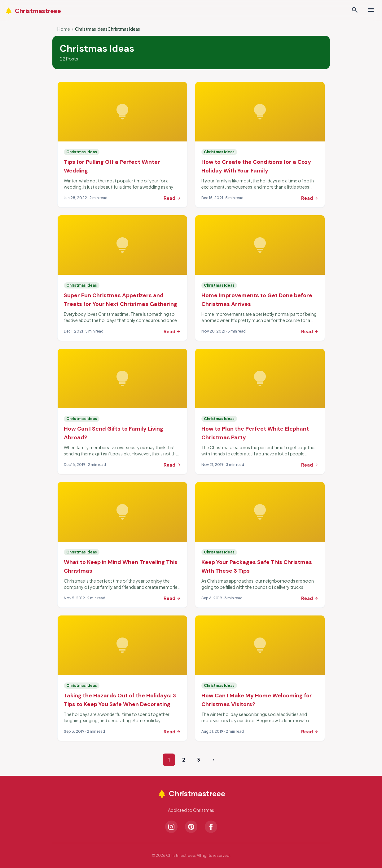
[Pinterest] (191, 827)
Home (64, 29)
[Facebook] (211, 827)
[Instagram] (171, 827)
